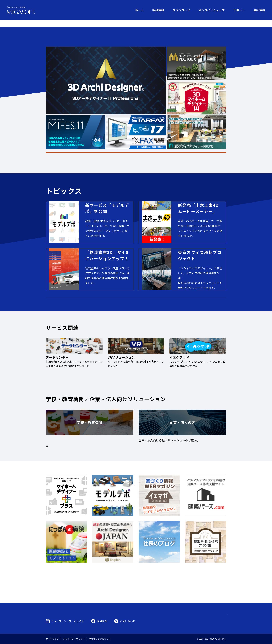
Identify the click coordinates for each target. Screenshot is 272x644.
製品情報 (158, 10)
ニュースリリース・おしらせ (68, 621)
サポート (239, 10)
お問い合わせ (128, 621)
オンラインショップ (212, 10)
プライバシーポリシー (74, 639)
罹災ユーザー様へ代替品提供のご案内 (136, 128)
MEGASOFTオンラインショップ (136, 306)
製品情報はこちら (183, 145)
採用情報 (102, 621)
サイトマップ (52, 639)
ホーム (139, 10)
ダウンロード (181, 10)
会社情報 (259, 10)
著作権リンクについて (100, 639)
